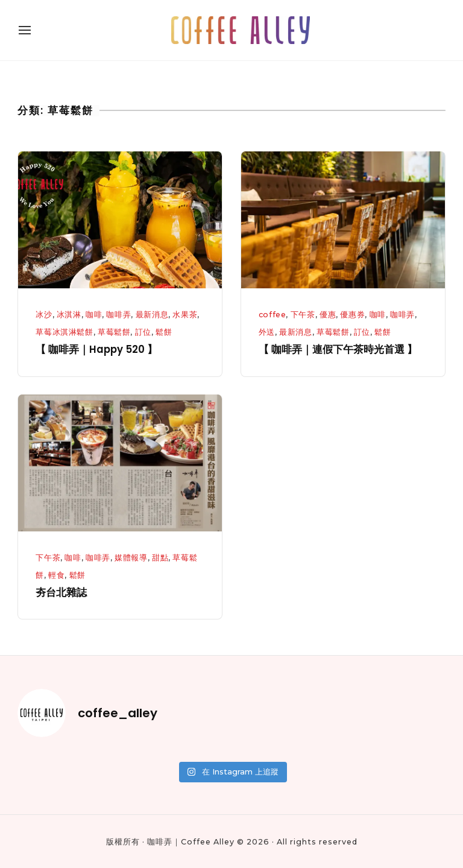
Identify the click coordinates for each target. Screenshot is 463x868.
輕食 (56, 575)
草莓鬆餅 (114, 332)
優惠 (328, 315)
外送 (267, 332)
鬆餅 (164, 332)
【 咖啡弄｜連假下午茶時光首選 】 (338, 350)
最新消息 (152, 315)
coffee (272, 315)
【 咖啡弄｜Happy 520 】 (96, 350)
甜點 (160, 558)
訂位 (143, 332)
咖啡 (94, 315)
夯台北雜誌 (61, 593)
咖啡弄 (118, 315)
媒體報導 (131, 558)
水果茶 (185, 315)
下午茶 (303, 315)
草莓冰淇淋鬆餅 (64, 332)
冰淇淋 (69, 315)
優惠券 (352, 315)
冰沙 (44, 315)
